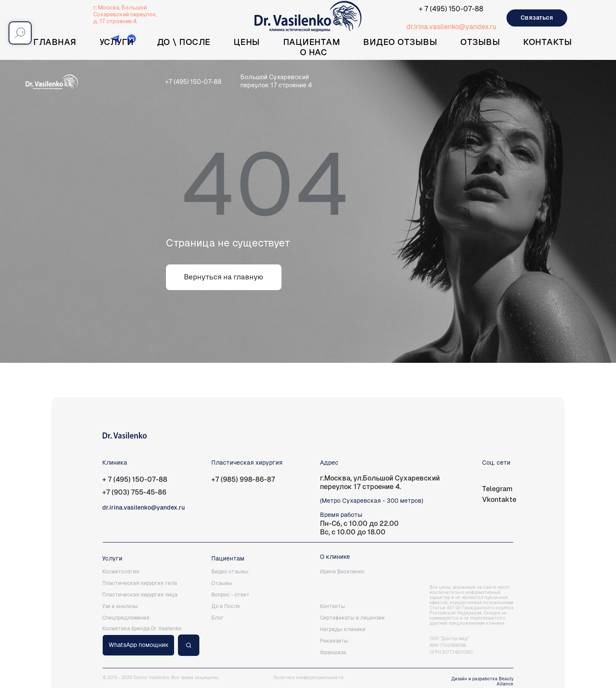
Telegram (497, 489)
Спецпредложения (126, 618)
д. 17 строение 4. (115, 21)
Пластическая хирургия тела (140, 583)
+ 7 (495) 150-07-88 (451, 9)
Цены (247, 42)
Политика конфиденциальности (308, 678)
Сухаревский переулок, (125, 14)
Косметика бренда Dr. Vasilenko (142, 629)
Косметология (121, 572)
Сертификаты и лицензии (352, 618)
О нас (314, 52)
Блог (218, 618)
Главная (55, 42)
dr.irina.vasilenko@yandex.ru (451, 27)
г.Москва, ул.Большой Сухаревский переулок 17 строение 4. (380, 482)
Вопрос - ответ (230, 595)
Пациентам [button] (312, 42)
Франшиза (333, 652)
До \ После (184, 42)
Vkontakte (499, 500)
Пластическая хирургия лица (140, 595)
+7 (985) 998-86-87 (243, 479)
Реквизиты (334, 641)
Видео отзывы (400, 42)
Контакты (548, 42)
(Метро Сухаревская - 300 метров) (372, 501)
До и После (226, 606)
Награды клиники (343, 629)
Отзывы (480, 42)
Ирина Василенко (342, 572)
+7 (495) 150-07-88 (193, 82)
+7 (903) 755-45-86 (134, 492)
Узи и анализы (120, 606)
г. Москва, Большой (120, 7)
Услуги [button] (117, 42)
